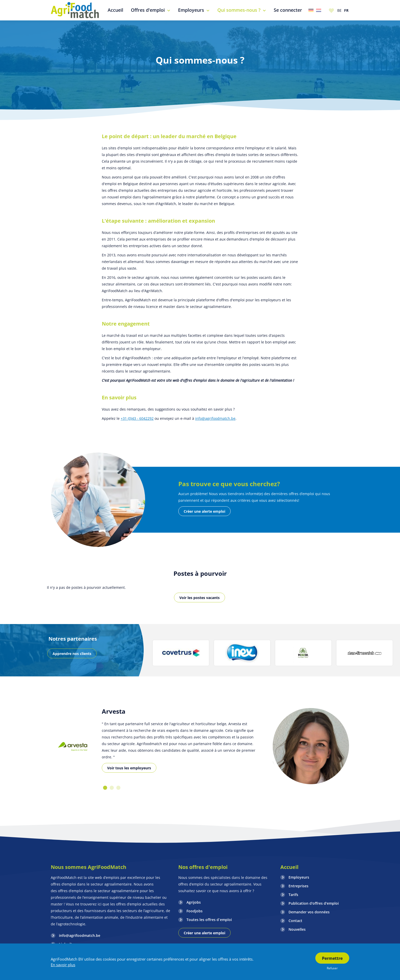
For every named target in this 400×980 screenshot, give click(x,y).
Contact (295, 921)
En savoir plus (63, 965)
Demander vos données (309, 912)
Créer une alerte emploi (204, 511)
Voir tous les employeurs (129, 768)
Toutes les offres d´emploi (209, 920)
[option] (181, 653)
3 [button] (118, 788)
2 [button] (112, 788)
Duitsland (311, 10)
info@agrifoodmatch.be (215, 418)
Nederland (319, 10)
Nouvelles (297, 929)
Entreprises (298, 886)
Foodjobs (195, 911)
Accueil (289, 867)
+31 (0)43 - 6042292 (137, 418)
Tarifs (293, 895)
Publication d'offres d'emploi (314, 903)
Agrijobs (194, 902)
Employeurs (299, 877)
